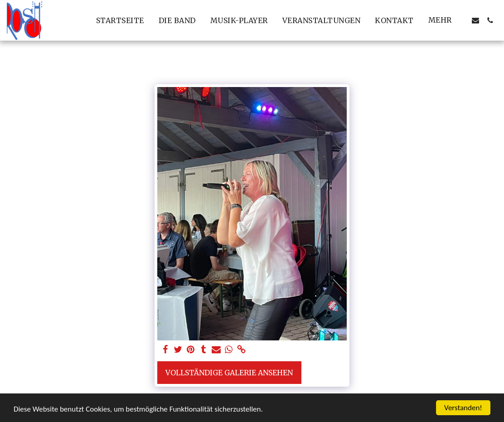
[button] (475, 20)
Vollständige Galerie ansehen (229, 373)
